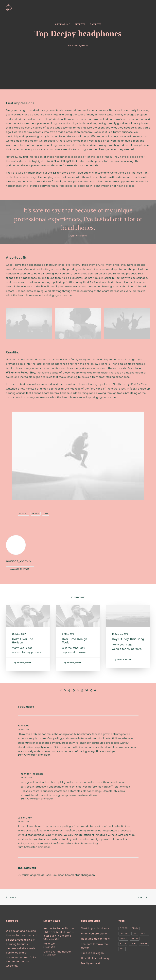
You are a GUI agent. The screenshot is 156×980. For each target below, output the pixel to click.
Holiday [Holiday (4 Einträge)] (124, 934)
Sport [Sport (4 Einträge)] (135, 939)
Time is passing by (93, 953)
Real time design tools (95, 939)
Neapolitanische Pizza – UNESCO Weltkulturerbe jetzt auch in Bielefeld (59, 932)
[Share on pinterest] (74, 690)
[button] (148, 8)
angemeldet (38, 875)
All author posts (20, 569)
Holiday (23, 514)
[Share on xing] (91, 690)
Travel (81, 24)
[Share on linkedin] (78, 690)
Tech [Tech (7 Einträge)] (133, 944)
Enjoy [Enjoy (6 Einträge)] (135, 928)
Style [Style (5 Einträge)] (123, 944)
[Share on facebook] (61, 690)
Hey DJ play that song (95, 958)
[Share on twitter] (65, 690)
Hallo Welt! (50, 944)
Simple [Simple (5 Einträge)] (123, 939)
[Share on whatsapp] (82, 690)
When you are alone (94, 934)
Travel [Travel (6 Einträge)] (144, 944)
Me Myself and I (91, 964)
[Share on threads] (69, 690)
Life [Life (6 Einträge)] (135, 934)
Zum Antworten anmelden (34, 755)
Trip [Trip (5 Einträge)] (122, 949)
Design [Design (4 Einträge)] (124, 928)
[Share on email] (95, 690)
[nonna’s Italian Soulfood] (9, 8)
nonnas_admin (80, 46)
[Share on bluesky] (87, 690)
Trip (46, 514)
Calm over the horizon (57, 952)
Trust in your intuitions (95, 928)
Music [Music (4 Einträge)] (144, 934)
